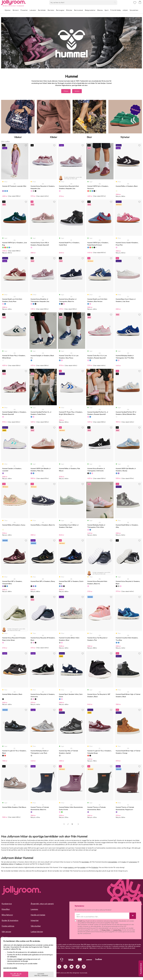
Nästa (78, 825)
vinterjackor (133, 863)
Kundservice (7, 905)
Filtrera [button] (63, 92)
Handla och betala (38, 916)
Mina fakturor (7, 916)
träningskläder (112, 863)
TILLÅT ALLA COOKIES (17, 972)
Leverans (34, 910)
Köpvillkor (6, 910)
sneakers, (71, 868)
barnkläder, (86, 863)
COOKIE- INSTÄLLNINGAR (43, 972)
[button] (134, 5)
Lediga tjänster (37, 933)
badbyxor (19, 865)
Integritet (35, 921)
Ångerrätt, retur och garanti (42, 905)
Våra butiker (36, 927)
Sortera (80, 92)
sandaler (83, 868)
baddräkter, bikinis (7, 865)
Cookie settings (8, 927)
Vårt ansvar (6, 933)
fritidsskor (95, 868)
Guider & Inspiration (10, 921)
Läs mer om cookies (12, 965)
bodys (124, 863)
